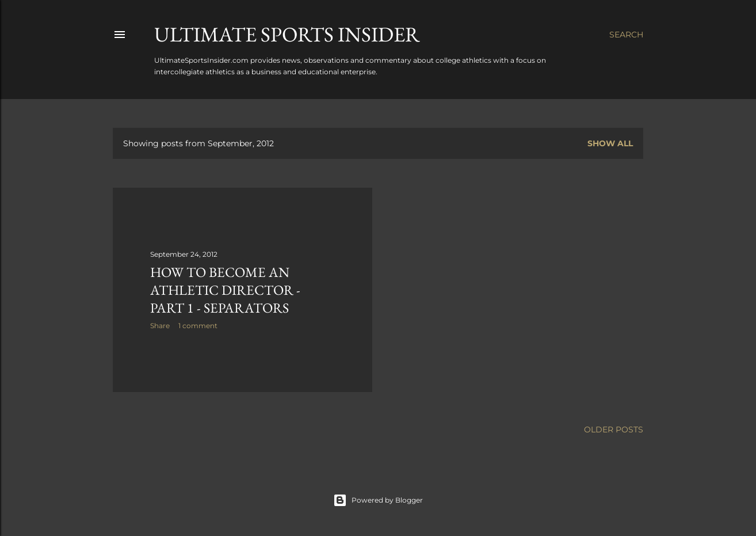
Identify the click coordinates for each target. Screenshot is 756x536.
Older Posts (614, 429)
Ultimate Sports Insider (287, 34)
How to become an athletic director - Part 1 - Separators (225, 290)
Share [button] (160, 326)
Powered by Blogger (378, 500)
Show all (610, 143)
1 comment (198, 326)
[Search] (626, 35)
